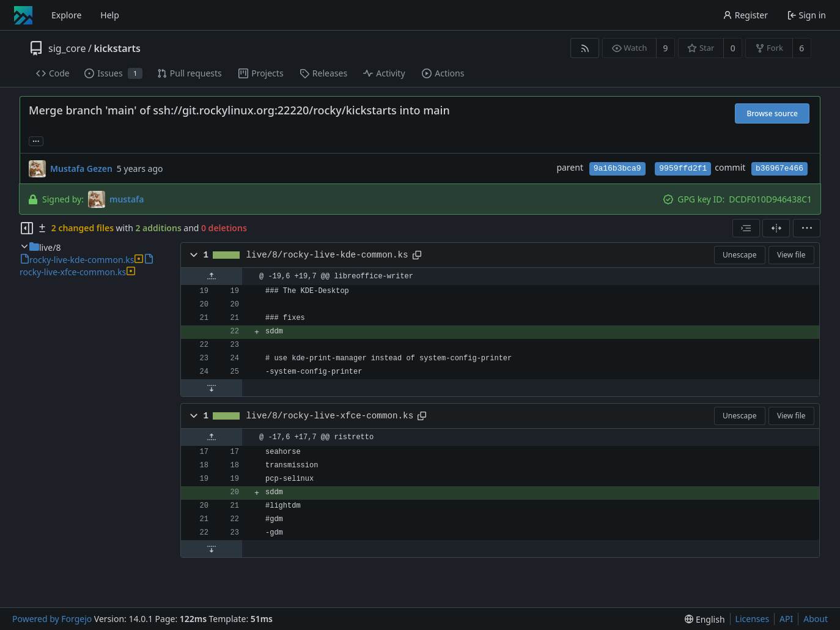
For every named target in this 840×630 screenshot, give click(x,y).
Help (110, 15)
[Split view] (776, 228)
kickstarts (117, 48)
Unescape (739, 255)
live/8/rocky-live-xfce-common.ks (330, 416)
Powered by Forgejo (52, 619)
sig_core (67, 48)
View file (791, 255)
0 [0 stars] (733, 48)
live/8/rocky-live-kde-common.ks (327, 255)
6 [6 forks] (801, 48)
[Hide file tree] (27, 228)
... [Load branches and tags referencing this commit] (36, 140)
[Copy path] (417, 255)
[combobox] (746, 228)
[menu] (807, 228)
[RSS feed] (585, 48)
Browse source (772, 113)
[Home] (23, 15)
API (786, 619)
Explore (66, 15)
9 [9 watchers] (666, 48)
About (816, 619)
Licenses (753, 619)
